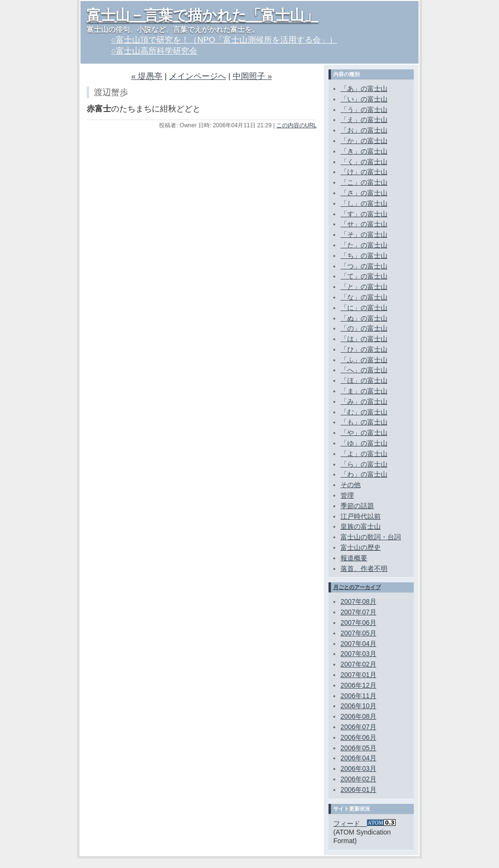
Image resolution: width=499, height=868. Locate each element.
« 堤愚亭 (147, 76)
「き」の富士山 (364, 151)
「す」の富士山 (364, 214)
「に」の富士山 (364, 308)
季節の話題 (357, 506)
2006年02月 (358, 779)
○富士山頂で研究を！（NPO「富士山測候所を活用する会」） (224, 40)
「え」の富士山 (364, 120)
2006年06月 (358, 737)
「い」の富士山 (364, 99)
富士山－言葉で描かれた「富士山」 (203, 15)
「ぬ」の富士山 (364, 318)
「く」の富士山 (364, 162)
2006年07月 (358, 727)
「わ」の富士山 (364, 474)
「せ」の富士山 (364, 224)
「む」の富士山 (364, 412)
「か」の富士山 (364, 141)
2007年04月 (358, 644)
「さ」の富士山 (364, 193)
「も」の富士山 (364, 422)
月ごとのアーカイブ (357, 587)
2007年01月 (358, 675)
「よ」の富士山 (364, 454)
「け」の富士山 (364, 172)
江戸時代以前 (361, 516)
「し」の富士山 (364, 203)
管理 (347, 495)
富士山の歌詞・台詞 (371, 537)
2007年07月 (358, 612)
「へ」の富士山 (364, 370)
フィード (364, 823)
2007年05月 (358, 633)
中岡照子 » (252, 76)
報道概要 (354, 558)
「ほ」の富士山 (364, 380)
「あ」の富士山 (364, 89)
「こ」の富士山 (364, 182)
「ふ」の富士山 (364, 360)
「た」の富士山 (364, 245)
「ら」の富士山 (364, 464)
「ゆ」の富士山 (364, 443)
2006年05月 (358, 748)
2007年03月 (358, 654)
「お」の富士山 (364, 130)
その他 (351, 485)
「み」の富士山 (364, 401)
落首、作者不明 (364, 568)
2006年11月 (358, 696)
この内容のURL (296, 125)
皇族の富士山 (361, 526)
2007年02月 (358, 664)
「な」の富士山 (364, 297)
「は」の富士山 (364, 339)
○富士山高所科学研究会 (154, 51)
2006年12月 (358, 685)
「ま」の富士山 (364, 391)
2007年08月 (358, 601)
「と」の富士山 (364, 287)
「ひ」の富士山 (364, 349)
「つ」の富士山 (364, 266)
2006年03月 (358, 768)
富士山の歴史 (361, 547)
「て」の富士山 (364, 276)
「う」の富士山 (364, 110)
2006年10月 (358, 706)
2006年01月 (358, 790)
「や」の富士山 (364, 433)
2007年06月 (358, 623)
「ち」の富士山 (364, 256)
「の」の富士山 (364, 328)
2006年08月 (358, 716)
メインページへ (198, 76)
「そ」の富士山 (364, 234)
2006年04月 (358, 758)
